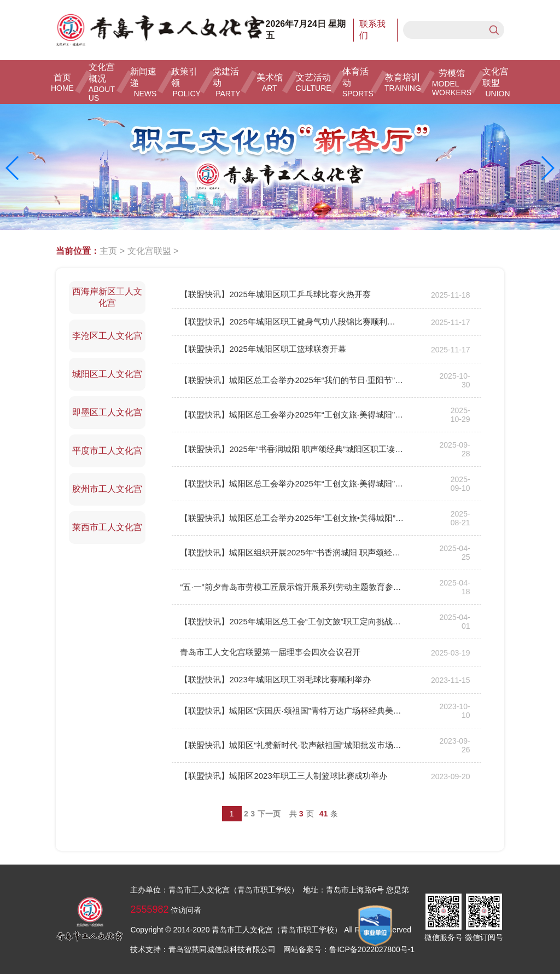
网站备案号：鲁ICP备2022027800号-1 (349, 949)
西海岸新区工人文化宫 (107, 297)
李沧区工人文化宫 (107, 336)
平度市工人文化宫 (107, 451)
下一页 (269, 814)
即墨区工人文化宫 (107, 412)
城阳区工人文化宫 (107, 374)
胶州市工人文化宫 (107, 489)
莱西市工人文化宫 (107, 527)
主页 (108, 251)
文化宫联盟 (149, 251)
